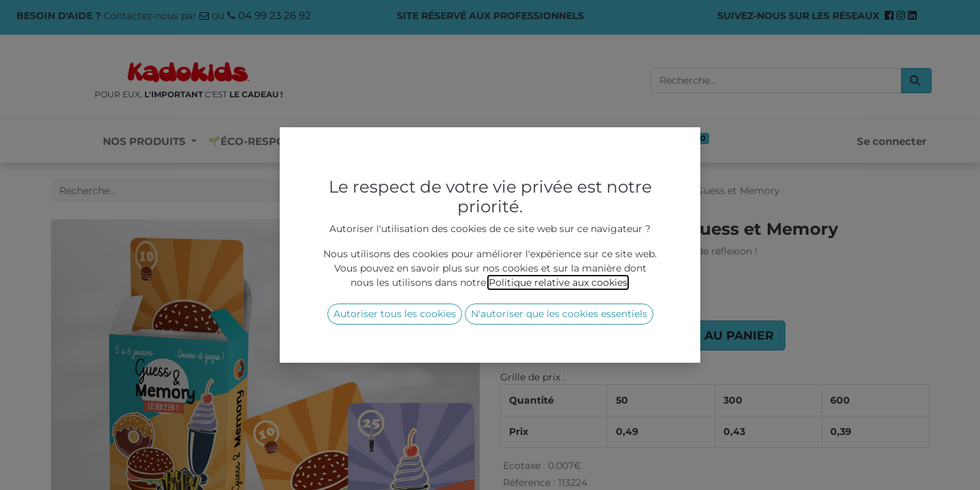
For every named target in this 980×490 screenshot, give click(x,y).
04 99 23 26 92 (275, 15)
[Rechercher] (916, 81)
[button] (698, 336)
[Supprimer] (517, 336)
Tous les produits (540, 191)
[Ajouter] (589, 336)
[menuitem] (268, 142)
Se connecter (892, 141)
